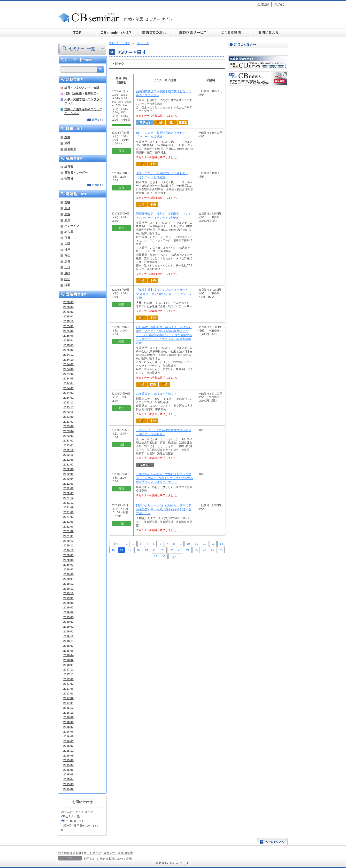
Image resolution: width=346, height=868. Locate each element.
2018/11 (69, 641)
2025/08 (69, 331)
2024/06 (69, 374)
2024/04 (69, 383)
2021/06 (69, 522)
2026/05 (69, 302)
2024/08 (69, 369)
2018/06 (69, 651)
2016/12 (69, 708)
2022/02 (69, 488)
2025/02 (69, 350)
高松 (67, 273)
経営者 (69, 167)
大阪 (67, 244)
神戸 (67, 249)
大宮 (67, 214)
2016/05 (69, 736)
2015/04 (69, 779)
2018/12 (69, 636)
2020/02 (69, 574)
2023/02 (69, 440)
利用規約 (90, 859)
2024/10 (69, 359)
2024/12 (69, 355)
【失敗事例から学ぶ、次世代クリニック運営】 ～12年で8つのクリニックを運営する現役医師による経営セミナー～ (165, 478)
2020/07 (69, 564)
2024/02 (69, 393)
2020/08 (69, 560)
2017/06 (69, 689)
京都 (67, 238)
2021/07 (69, 517)
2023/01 (69, 445)
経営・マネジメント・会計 (82, 88)
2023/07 (69, 422)
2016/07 (69, 727)
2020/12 (69, 541)
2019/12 (69, 584)
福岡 (67, 285)
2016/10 (69, 713)
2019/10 (69, 593)
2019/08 (69, 603)
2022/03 (69, 484)
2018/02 (69, 660)
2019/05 (69, 617)
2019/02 (69, 627)
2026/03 (69, 307)
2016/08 (69, 722)
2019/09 (69, 598)
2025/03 (69, 345)
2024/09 (69, 364)
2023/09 (69, 417)
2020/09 (69, 555)
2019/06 (69, 612)
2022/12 (69, 450)
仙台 (67, 208)
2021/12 (69, 498)
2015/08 (69, 760)
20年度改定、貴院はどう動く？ (157, 394)
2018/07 (69, 646)
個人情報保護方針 (70, 853)
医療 (67, 137)
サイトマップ (92, 853)
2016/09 (69, 717)
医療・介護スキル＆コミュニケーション (83, 111)
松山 (67, 279)
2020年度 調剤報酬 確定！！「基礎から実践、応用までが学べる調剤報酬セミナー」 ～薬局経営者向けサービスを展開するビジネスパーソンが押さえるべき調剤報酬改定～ (164, 335)
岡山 (67, 255)
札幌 (67, 202)
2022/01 (69, 493)
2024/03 (69, 388)
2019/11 (69, 588)
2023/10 (69, 412)
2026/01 (69, 316)
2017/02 (69, 698)
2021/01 (69, 536)
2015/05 (69, 774)
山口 (67, 267)
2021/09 (69, 507)
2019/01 (69, 631)
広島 (67, 261)
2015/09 (69, 755)
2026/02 (69, 312)
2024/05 (69, 378)
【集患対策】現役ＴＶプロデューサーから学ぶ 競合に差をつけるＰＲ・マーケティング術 (164, 294)
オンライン (72, 226)
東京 (67, 220)
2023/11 (69, 407)
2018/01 (69, 665)
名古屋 (69, 232)
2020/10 (69, 550)
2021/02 (69, 531)
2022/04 (69, 479)
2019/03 (69, 622)
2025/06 (69, 335)
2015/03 (69, 784)
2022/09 (69, 460)
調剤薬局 (70, 149)
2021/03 (69, 526)
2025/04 (69, 340)
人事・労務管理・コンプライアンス (83, 101)
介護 (67, 143)
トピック (143, 43)
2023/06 (69, 426)
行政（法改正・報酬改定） (82, 93)
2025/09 (69, 326)
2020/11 (69, 545)
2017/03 (69, 693)
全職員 (69, 178)
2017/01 (69, 703)
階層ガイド (98, 185)
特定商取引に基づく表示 (116, 859)
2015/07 (69, 765)
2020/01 (69, 579)
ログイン (280, 4)
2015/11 (69, 751)
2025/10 (69, 321)
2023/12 (69, 402)
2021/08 (69, 512)
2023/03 (69, 436)
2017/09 (69, 679)
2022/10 (69, 455)
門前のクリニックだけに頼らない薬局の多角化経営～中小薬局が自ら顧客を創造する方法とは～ (164, 509)
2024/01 (69, 398)
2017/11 (69, 674)
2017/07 (69, 684)
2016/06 (69, 731)
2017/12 (69, 669)
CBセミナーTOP (120, 43)
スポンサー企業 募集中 (118, 853)
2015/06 (69, 770)
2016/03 (69, 741)
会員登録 (263, 4)
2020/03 (69, 569)
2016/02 (69, 746)
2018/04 (69, 655)
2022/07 (69, 464)
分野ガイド (98, 120)
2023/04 (69, 431)
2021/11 (69, 502)
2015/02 (69, 789)
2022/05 (69, 474)
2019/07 (69, 607)
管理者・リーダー (76, 172)
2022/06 (69, 469)
